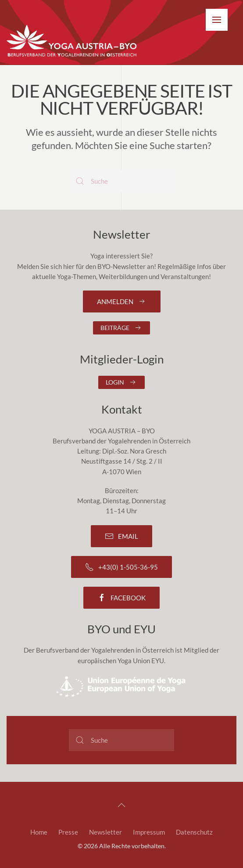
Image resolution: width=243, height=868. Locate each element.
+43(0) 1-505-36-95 (121, 567)
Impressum (149, 832)
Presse (68, 832)
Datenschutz (194, 832)
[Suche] (121, 181)
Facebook (121, 598)
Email (121, 536)
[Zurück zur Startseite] (72, 41)
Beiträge (121, 328)
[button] (217, 20)
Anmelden (122, 301)
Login (121, 382)
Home (39, 832)
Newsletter (105, 832)
